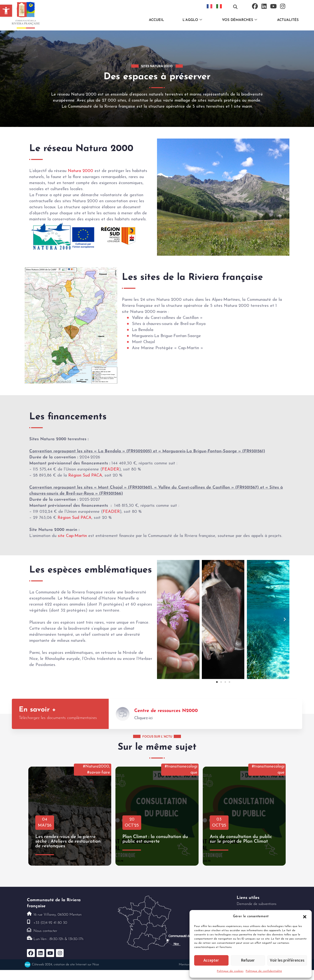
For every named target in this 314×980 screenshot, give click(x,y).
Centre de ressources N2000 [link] (166, 711)
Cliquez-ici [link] (143, 718)
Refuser (248, 960)
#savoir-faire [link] (99, 773)
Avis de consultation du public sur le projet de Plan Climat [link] (241, 839)
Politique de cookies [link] (230, 971)
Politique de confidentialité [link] (264, 971)
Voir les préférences (287, 960)
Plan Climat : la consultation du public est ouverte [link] (155, 839)
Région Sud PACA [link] (85, 475)
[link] (6, 11)
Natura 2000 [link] (80, 171)
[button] (305, 917)
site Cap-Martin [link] (72, 536)
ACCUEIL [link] (156, 20)
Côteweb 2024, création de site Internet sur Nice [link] (65, 965)
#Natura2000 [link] (96, 766)
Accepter (211, 960)
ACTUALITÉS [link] (288, 20)
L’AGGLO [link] (192, 20)
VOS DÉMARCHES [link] (240, 20)
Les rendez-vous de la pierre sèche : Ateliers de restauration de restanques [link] (68, 841)
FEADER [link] (111, 469)
